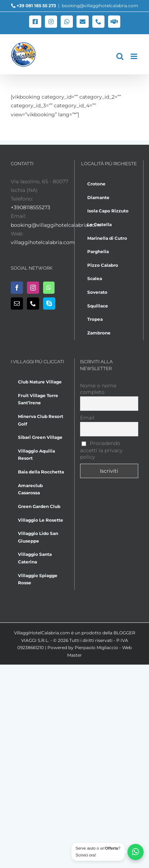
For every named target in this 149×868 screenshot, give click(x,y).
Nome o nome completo (98, 389)
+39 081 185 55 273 (36, 6)
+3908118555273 (31, 207)
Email (87, 418)
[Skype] (49, 303)
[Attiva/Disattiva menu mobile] (134, 56)
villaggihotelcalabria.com (43, 242)
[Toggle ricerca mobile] (120, 56)
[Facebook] (17, 288)
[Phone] (33, 303)
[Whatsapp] (49, 288)
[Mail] (17, 303)
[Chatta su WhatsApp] (136, 852)
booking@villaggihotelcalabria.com (100, 6)
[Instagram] (33, 288)
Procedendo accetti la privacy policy (101, 450)
